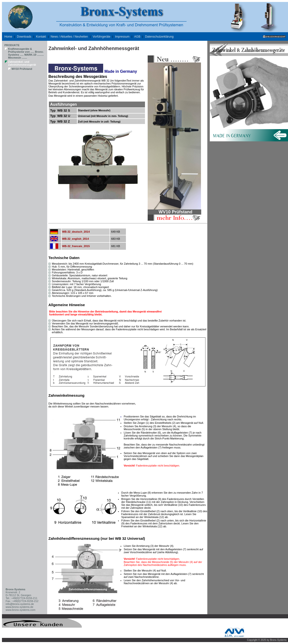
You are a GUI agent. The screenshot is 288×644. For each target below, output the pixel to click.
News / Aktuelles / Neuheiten (69, 37)
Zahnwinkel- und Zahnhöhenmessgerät (22, 63)
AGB (137, 37)
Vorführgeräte (102, 37)
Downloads (24, 37)
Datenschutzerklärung (159, 37)
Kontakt (41, 37)
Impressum (122, 37)
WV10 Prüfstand (22, 69)
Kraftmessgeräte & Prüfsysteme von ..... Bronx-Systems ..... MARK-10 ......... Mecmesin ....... (26, 53)
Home (8, 37)
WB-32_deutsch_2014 (76, 232)
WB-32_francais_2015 (76, 246)
